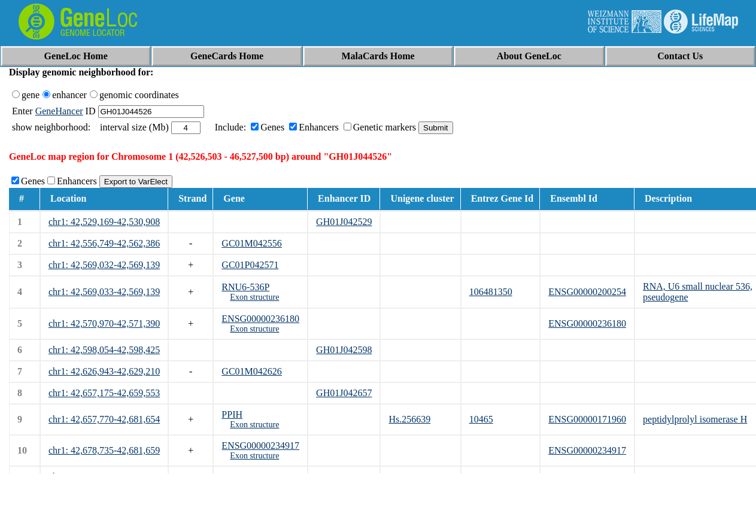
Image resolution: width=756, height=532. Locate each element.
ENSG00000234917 (260, 446)
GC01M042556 (251, 243)
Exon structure (254, 297)
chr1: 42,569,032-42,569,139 (104, 265)
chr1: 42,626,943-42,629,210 (104, 371)
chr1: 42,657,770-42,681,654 (104, 419)
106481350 (491, 292)
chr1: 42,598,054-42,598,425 (104, 350)
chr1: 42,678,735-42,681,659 (104, 450)
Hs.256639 (409, 419)
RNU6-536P (245, 287)
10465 (481, 419)
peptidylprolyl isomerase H (695, 419)
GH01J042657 (344, 393)
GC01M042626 (251, 371)
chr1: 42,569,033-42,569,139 (104, 292)
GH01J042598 (344, 350)
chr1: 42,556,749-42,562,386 (104, 243)
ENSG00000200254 (587, 292)
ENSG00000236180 (260, 319)
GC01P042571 (250, 265)
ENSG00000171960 (587, 419)
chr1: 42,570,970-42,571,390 (104, 323)
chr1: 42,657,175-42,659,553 (104, 393)
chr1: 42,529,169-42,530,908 (104, 222)
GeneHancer (59, 111)
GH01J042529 (344, 222)
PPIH (232, 414)
